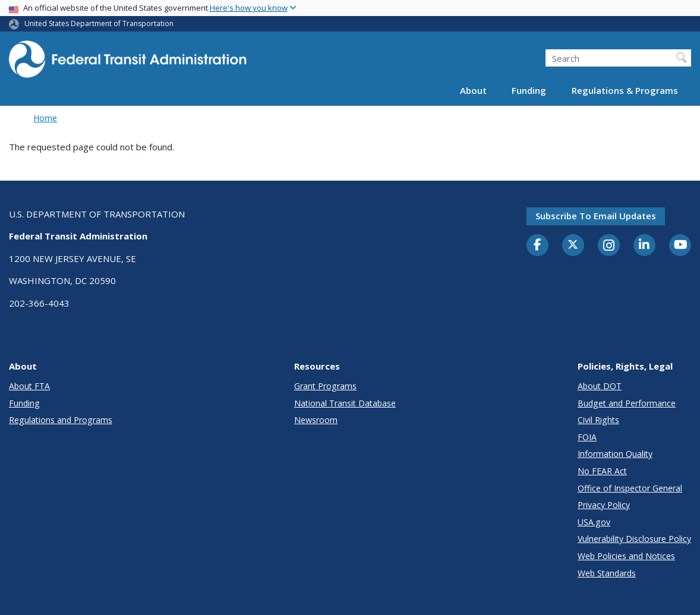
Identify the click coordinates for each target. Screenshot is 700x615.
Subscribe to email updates (596, 216)
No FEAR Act (602, 471)
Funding (529, 90)
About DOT (600, 386)
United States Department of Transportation (99, 23)
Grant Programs (325, 386)
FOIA (587, 437)
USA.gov (594, 522)
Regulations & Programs (625, 90)
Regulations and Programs (61, 420)
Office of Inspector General (630, 488)
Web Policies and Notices (626, 556)
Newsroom (316, 420)
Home (45, 118)
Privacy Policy (604, 505)
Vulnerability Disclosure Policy (634, 539)
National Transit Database (345, 403)
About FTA (29, 386)
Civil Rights (598, 420)
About (473, 90)
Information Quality (615, 454)
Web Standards (607, 573)
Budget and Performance (627, 403)
